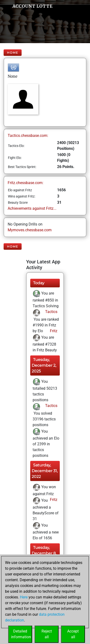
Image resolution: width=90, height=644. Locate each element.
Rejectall (47, 634)
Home (13, 53)
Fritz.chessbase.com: (26, 183)
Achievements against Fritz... (32, 208)
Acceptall (73, 634)
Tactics (51, 312)
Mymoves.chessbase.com (30, 230)
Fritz (53, 331)
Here (24, 597)
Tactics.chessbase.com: (28, 136)
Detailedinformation (21, 634)
